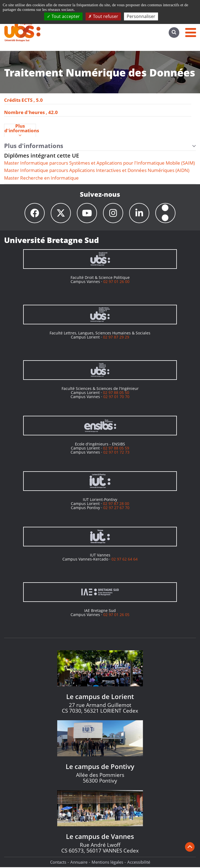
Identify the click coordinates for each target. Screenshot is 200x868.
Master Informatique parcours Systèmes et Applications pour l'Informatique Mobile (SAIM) (99, 163)
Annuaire (79, 863)
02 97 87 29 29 (116, 338)
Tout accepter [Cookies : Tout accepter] (63, 16)
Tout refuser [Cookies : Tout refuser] (103, 16)
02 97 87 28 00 (116, 504)
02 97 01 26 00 (116, 282)
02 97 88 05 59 (116, 449)
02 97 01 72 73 (116, 453)
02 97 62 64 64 (125, 560)
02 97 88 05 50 (116, 393)
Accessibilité (139, 863)
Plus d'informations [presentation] (20, 131)
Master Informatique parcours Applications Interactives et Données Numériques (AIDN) (97, 170)
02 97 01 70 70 (116, 398)
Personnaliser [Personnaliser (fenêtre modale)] (141, 16)
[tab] (20, 130)
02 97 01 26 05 (116, 615)
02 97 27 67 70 (116, 509)
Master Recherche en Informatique (41, 178)
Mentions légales (107, 863)
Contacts (58, 863)
